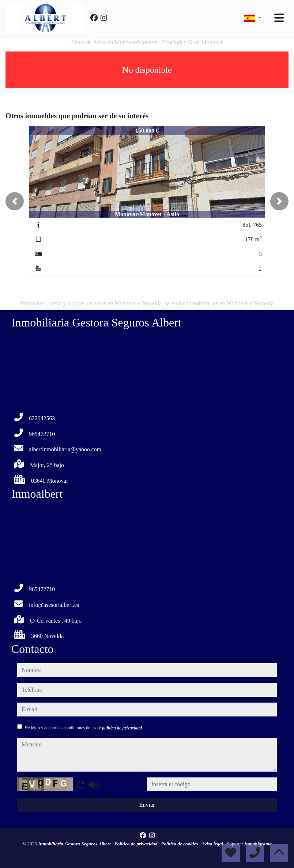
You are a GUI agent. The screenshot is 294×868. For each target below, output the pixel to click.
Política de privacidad (137, 844)
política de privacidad (122, 728)
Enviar (147, 805)
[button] (15, 201)
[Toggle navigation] (279, 18)
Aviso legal (213, 844)
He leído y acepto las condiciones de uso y (83, 728)
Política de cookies (180, 844)
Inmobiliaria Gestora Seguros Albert (75, 844)
